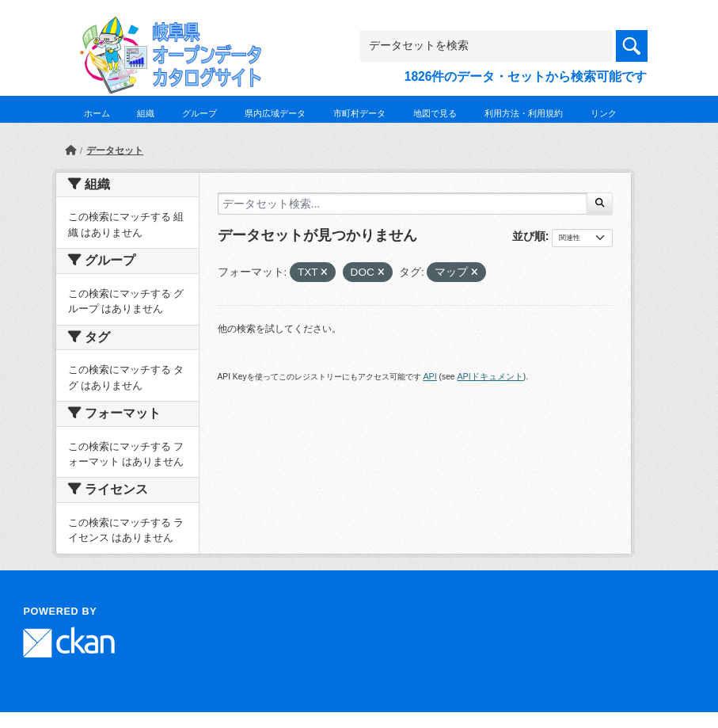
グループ (199, 113)
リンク (604, 113)
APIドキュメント (490, 376)
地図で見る (435, 113)
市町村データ (359, 113)
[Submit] (600, 204)
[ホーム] (70, 151)
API (429, 376)
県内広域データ (275, 113)
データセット (115, 151)
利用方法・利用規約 (524, 113)
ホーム (97, 113)
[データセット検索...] (403, 204)
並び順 (529, 236)
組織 (146, 113)
